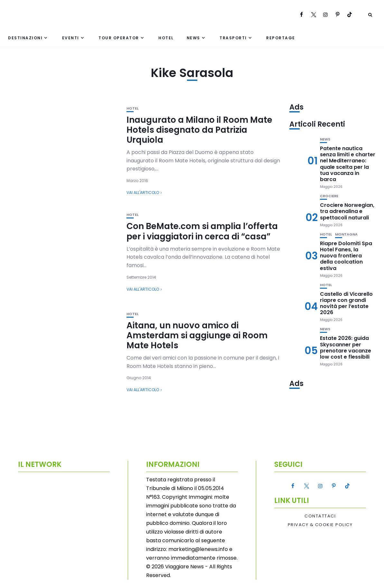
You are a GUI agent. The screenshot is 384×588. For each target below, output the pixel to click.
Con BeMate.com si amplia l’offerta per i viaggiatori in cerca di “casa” (202, 231)
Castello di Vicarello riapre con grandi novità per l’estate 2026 (346, 303)
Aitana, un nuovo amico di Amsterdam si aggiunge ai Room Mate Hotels (197, 335)
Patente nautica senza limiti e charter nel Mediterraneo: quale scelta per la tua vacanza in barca (348, 164)
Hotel (166, 38)
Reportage (281, 38)
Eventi (71, 38)
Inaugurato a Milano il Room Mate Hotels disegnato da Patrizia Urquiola (199, 130)
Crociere (329, 196)
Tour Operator (119, 38)
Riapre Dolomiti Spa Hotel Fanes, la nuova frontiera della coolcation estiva (346, 256)
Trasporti (233, 38)
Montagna (346, 234)
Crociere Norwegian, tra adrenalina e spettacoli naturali (347, 211)
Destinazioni (25, 38)
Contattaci (320, 516)
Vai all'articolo (143, 193)
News (193, 38)
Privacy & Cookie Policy (320, 525)
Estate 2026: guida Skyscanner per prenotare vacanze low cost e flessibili (346, 347)
